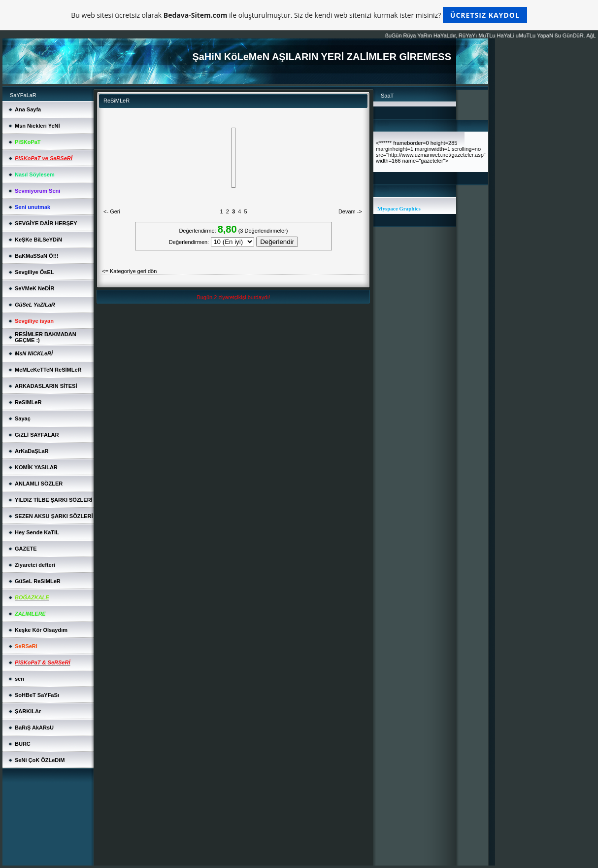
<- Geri (112, 211)
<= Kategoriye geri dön (129, 271)
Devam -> (350, 211)
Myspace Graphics (399, 208)
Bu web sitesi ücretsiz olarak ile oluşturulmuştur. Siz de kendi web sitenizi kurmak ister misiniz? (299, 15)
